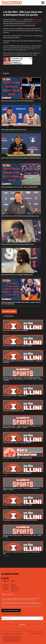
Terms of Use (15, 590)
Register (13, 586)
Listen (7, 333)
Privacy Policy (15, 588)
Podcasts (6, 590)
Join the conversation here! (11, 610)
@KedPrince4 (35, 22)
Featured (6, 584)
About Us (13, 584)
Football (5, 588)
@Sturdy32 (20, 20)
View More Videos (9, 311)
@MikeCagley (37, 20)
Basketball (6, 586)
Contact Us (14, 591)
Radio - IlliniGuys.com (34, 50)
